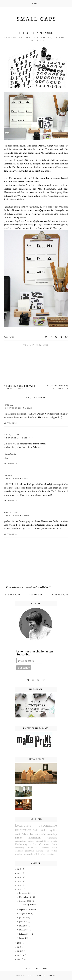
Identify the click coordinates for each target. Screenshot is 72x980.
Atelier (44, 830)
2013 (19, 943)
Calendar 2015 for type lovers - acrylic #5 (19, 387)
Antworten (11, 423)
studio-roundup (48, 834)
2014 (20, 889)
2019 (20, 869)
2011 (19, 951)
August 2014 (25, 914)
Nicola (8, 405)
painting (39, 851)
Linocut (39, 841)
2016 (20, 881)
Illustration (34, 838)
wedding (19, 854)
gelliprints (30, 851)
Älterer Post (60, 595)
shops (54, 844)
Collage (31, 841)
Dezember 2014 (26, 893)
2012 (20, 947)
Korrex (34, 834)
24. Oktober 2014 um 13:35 (18, 408)
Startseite (36, 595)
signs (33, 854)
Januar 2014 (25, 938)
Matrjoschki (12, 435)
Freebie (54, 851)
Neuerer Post (12, 595)
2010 (20, 955)
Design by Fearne (46, 976)
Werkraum (52, 838)
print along (51, 854)
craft (18, 834)
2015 (20, 885)
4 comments (9, 337)
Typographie (36, 40)
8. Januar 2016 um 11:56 (16, 516)
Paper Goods (51, 841)
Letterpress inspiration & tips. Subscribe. (35, 653)
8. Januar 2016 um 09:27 (17, 479)
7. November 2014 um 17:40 (18, 438)
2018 (20, 873)
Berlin (36, 830)
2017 (20, 877)
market (33, 844)
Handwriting (43, 38)
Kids (37, 854)
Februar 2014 (25, 934)
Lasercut (26, 854)
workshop (20, 848)
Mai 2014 (24, 926)
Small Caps (29, 976)
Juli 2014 (23, 918)
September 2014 (26, 910)
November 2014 (26, 897)
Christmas (44, 844)
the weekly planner (28, 905)
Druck (19, 838)
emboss (43, 854)
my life (53, 830)
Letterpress (23, 825)
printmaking (21, 841)
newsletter (8, 228)
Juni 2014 (24, 922)
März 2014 (24, 930)
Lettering (60, 38)
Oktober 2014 (25, 901)
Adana (25, 834)
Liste (43, 196)
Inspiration (23, 830)
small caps (11, 512)
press (47, 851)
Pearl (55, 848)
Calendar (26, 38)
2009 (20, 959)
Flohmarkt (32, 848)
